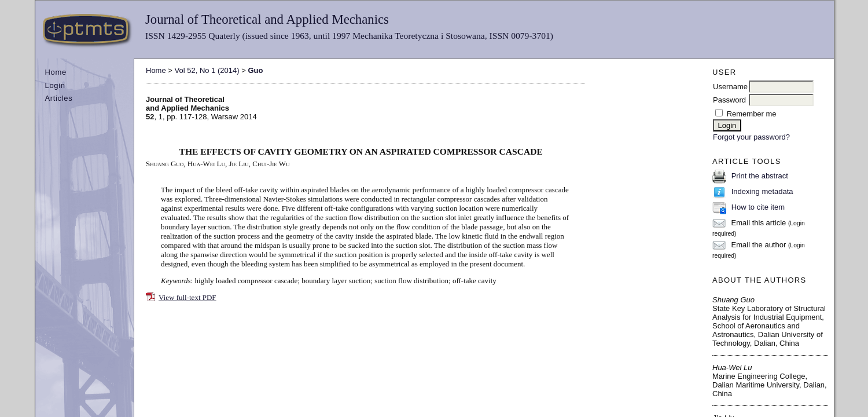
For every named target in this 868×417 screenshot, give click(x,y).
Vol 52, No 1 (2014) (207, 70)
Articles (59, 98)
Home (56, 72)
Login (55, 85)
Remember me (752, 114)
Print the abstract (760, 176)
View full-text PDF (187, 297)
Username (730, 87)
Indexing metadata (762, 191)
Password (729, 100)
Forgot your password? (751, 137)
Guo (255, 70)
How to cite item (758, 207)
